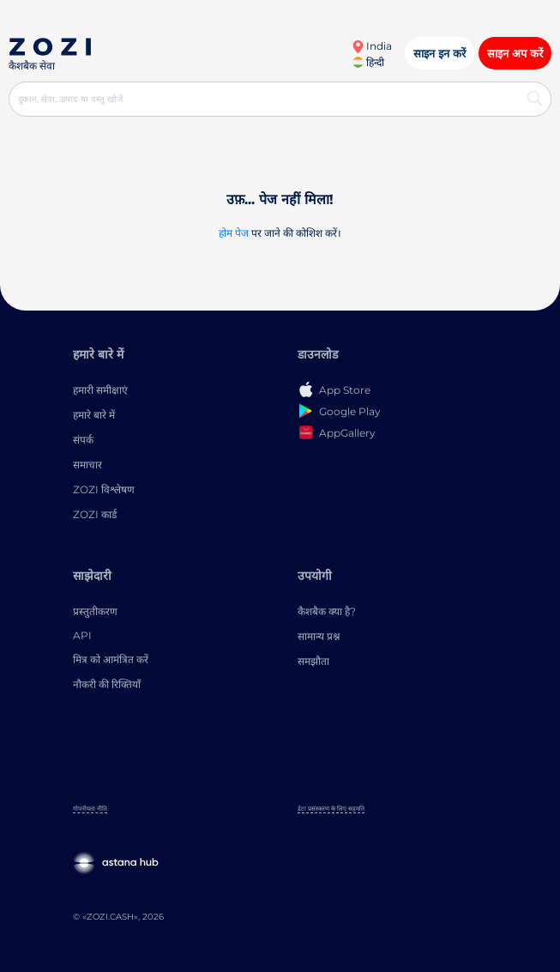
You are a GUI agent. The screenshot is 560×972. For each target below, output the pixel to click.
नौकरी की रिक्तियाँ (107, 684)
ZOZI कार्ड (95, 514)
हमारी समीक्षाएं (100, 390)
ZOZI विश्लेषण (104, 489)
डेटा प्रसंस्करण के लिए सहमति (331, 809)
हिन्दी (368, 62)
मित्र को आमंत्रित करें (111, 659)
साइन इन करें (440, 53)
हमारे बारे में (94, 415)
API (82, 635)
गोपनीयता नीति (90, 809)
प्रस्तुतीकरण (95, 611)
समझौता (313, 661)
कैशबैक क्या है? (327, 611)
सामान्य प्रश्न (319, 636)
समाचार (87, 465)
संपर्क (83, 440)
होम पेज (234, 233)
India (372, 46)
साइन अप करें (515, 53)
